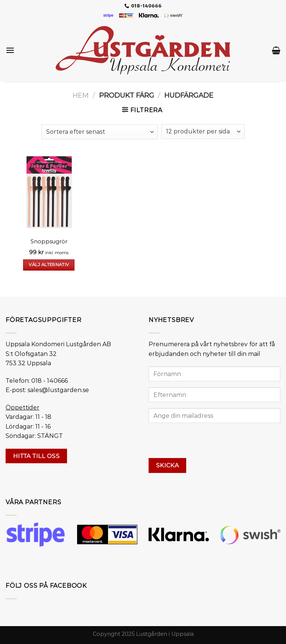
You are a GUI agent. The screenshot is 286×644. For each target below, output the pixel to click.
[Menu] (10, 50)
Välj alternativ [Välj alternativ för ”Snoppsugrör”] (49, 265)
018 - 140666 (50, 381)
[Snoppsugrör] (49, 192)
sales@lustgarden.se (58, 390)
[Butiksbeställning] (100, 132)
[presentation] (205, 443)
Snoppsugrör (49, 241)
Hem (81, 95)
